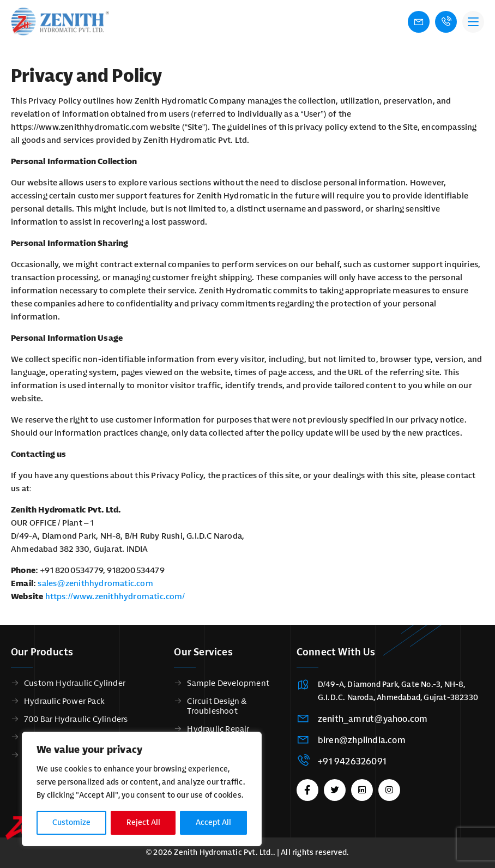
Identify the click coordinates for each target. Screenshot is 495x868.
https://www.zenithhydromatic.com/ (115, 596)
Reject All (143, 822)
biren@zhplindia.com (362, 740)
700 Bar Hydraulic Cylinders (76, 719)
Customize (71, 822)
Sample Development (228, 683)
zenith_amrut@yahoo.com (373, 719)
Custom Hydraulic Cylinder (75, 683)
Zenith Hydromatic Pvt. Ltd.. (225, 852)
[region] (142, 789)
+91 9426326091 (352, 761)
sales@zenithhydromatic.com (95, 583)
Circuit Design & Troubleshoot (217, 706)
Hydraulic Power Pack (64, 701)
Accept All (213, 822)
